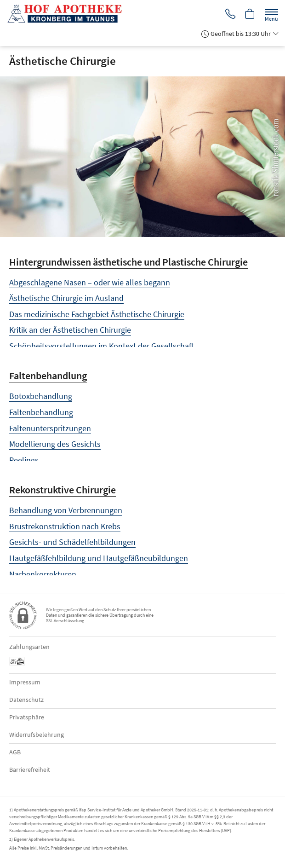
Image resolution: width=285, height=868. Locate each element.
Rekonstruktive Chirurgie (63, 490)
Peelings (24, 460)
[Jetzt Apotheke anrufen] (229, 14)
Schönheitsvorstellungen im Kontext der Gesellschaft (102, 346)
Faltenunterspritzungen (50, 428)
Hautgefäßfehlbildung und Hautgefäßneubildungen (99, 558)
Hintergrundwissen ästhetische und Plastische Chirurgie (128, 262)
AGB (15, 752)
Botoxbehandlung (41, 396)
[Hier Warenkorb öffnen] (250, 14)
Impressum (25, 682)
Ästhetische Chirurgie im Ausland (66, 298)
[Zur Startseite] (68, 14)
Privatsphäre (27, 717)
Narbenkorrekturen (43, 574)
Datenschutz (26, 700)
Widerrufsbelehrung (37, 735)
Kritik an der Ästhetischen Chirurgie (70, 330)
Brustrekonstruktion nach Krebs (65, 526)
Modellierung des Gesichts (55, 444)
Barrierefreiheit (30, 770)
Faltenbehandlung (48, 376)
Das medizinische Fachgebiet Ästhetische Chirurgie (97, 314)
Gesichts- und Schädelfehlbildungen (72, 542)
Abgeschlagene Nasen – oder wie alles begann (90, 282)
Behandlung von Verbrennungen (66, 510)
